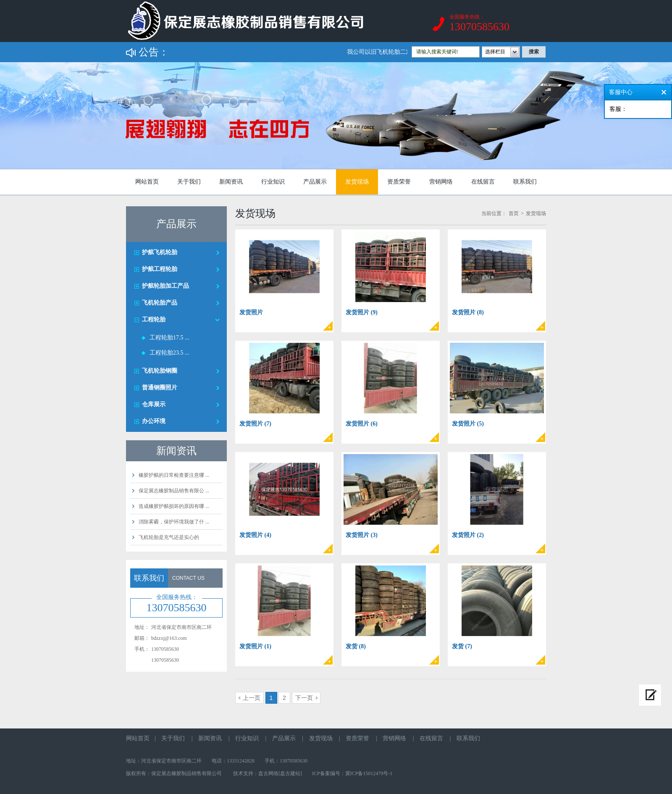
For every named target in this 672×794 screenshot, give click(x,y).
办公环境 (154, 421)
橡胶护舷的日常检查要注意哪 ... (174, 475)
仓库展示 (154, 404)
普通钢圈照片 (160, 388)
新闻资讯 (231, 182)
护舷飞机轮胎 (160, 252)
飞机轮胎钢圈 (160, 371)
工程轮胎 (154, 319)
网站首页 (147, 182)
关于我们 (189, 182)
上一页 (252, 698)
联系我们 (525, 182)
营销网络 (441, 182)
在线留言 (483, 182)
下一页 (304, 698)
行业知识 (273, 182)
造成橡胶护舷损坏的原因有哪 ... (174, 506)
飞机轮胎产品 (160, 303)
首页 (514, 213)
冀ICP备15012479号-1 (369, 773)
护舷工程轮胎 (160, 269)
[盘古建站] (290, 773)
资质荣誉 (399, 182)
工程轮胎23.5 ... (169, 353)
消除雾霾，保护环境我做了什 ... (174, 522)
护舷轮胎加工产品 (165, 286)
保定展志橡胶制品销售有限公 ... (174, 491)
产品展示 (315, 182)
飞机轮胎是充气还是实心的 (169, 537)
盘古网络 (268, 773)
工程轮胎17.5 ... (169, 338)
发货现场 (357, 182)
